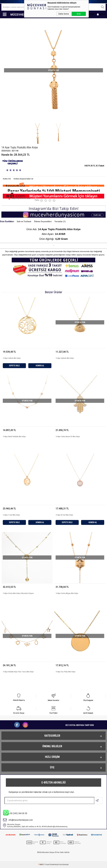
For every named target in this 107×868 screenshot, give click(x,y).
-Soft (41, 865)
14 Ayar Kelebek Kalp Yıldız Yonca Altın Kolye (18, 672)
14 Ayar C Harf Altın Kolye (11, 515)
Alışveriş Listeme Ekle (19, 199)
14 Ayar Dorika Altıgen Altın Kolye (67, 593)
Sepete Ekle (14, 366)
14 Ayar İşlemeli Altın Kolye (65, 358)
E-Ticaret (46, 865)
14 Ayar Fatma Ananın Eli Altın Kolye (68, 437)
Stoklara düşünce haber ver (23, 179)
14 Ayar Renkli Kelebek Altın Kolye (14, 437)
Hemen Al (40, 366)
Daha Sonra (64, 14)
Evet (79, 14)
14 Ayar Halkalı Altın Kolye (12, 358)
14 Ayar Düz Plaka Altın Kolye (65, 672)
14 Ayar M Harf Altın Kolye (64, 515)
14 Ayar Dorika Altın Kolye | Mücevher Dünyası (18, 593)
